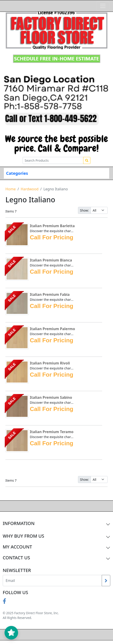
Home (11, 189)
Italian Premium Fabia (50, 294)
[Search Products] (53, 160)
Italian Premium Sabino (51, 397)
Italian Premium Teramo (52, 432)
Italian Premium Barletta (52, 226)
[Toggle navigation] (103, 6)
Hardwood (29, 189)
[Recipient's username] (52, 581)
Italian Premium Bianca (51, 260)
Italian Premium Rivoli (50, 363)
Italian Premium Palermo (52, 329)
